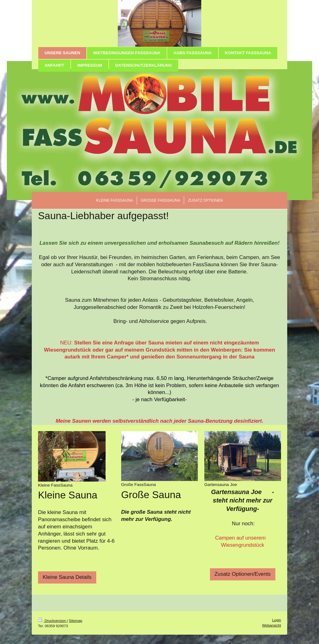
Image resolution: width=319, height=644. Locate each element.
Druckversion (52, 620)
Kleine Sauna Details (67, 577)
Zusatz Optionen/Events (243, 574)
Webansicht (271, 625)
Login (276, 620)
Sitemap (76, 620)
